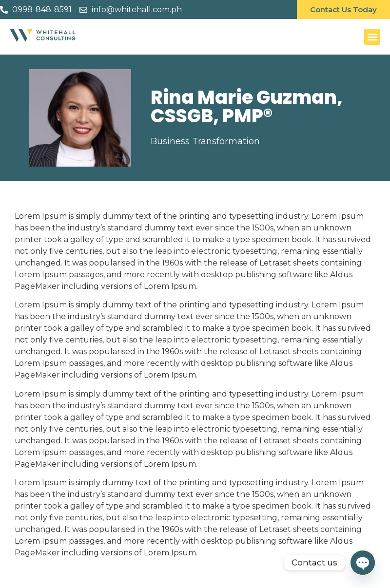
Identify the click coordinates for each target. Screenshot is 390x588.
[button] (372, 37)
